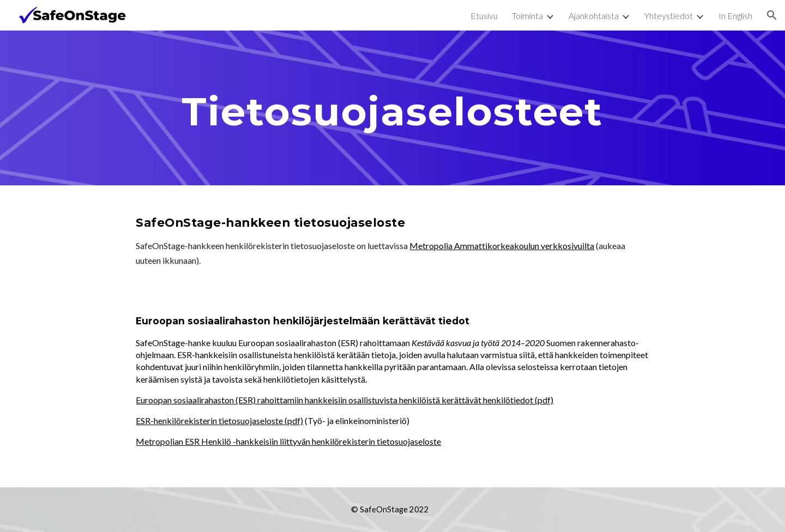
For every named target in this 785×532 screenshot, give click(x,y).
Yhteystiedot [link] (669, 16)
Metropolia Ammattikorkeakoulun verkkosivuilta (502, 246)
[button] (772, 15)
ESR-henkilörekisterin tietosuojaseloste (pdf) (219, 421)
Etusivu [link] (484, 16)
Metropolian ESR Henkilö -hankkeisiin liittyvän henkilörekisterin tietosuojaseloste (288, 441)
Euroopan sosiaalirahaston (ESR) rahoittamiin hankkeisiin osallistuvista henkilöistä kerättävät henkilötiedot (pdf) (345, 400)
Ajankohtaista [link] (594, 16)
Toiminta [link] (527, 16)
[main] (392, 108)
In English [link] (735, 16)
